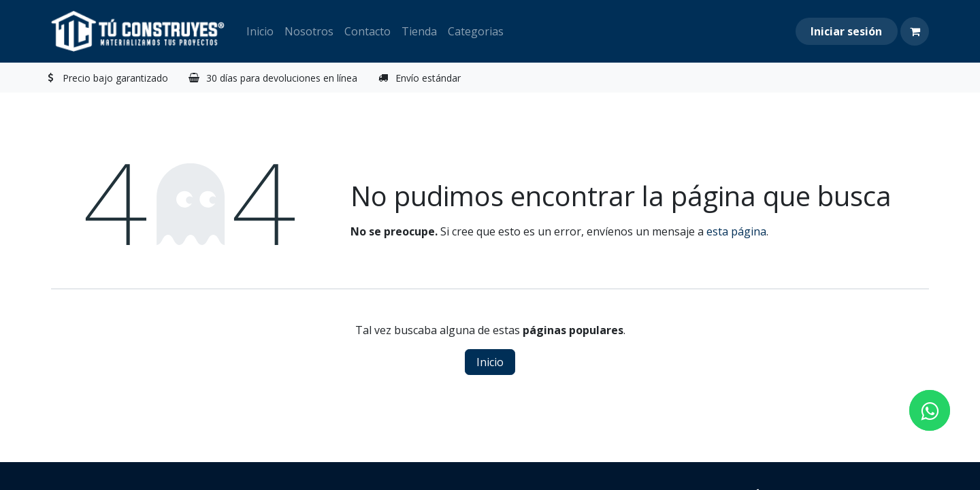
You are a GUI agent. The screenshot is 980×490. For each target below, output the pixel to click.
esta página (736, 231)
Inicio (490, 362)
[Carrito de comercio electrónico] (915, 31)
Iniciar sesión (846, 31)
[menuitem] (260, 31)
